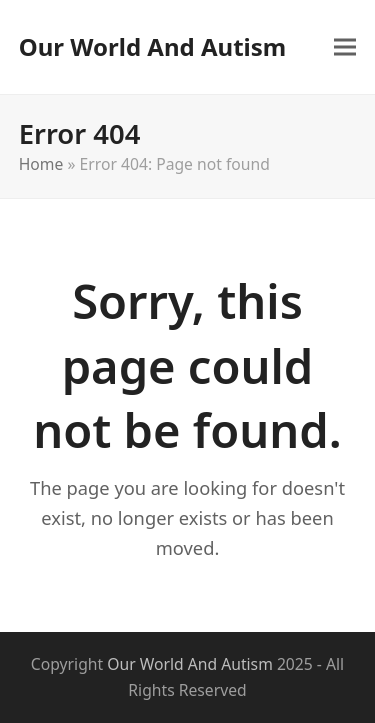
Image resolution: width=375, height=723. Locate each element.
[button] (345, 46)
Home (41, 164)
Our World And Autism (152, 46)
